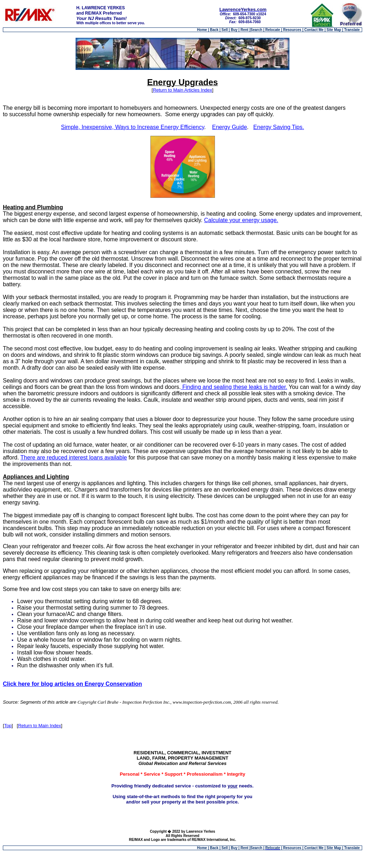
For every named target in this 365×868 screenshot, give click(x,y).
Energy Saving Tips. (279, 127)
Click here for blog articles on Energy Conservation (72, 684)
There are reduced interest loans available (74, 458)
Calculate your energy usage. (241, 220)
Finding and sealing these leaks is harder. (234, 387)
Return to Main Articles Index (182, 90)
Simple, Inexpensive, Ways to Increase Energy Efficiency (133, 127)
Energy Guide (230, 127)
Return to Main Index (40, 726)
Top (8, 726)
